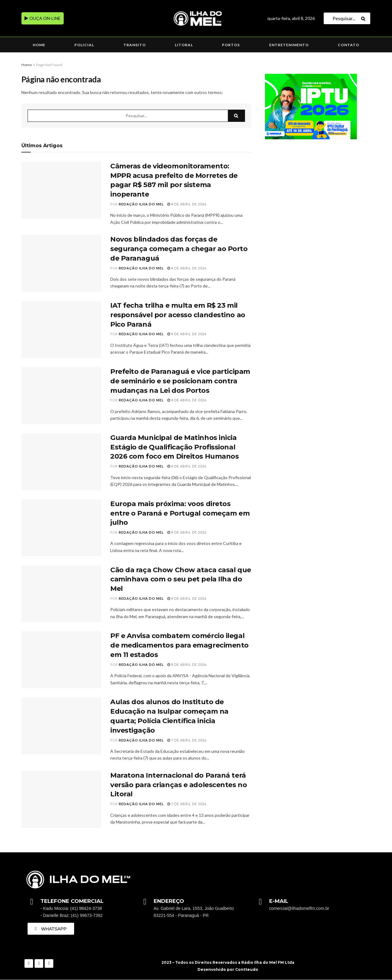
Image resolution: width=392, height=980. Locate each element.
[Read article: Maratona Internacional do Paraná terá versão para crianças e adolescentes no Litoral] (61, 799)
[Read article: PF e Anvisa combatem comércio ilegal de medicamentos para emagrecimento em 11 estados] (61, 660)
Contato (349, 45)
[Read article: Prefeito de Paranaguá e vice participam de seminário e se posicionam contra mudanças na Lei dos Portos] (61, 396)
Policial (84, 45)
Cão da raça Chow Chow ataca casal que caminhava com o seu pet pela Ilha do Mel (181, 579)
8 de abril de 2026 (187, 204)
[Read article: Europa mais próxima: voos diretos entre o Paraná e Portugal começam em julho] (61, 528)
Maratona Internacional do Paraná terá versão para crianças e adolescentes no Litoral (179, 785)
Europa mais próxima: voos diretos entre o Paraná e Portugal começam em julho (180, 513)
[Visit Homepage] (196, 19)
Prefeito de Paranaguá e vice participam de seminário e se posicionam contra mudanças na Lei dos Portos (180, 381)
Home (39, 45)
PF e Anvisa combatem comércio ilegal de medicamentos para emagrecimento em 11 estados (179, 645)
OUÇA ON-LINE (43, 18)
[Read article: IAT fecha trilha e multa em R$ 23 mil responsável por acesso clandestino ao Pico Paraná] (61, 329)
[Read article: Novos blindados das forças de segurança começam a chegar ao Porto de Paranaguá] (61, 263)
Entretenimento (289, 45)
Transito (135, 45)
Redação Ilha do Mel (141, 204)
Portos (231, 45)
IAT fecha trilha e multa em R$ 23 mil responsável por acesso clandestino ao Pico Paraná (178, 315)
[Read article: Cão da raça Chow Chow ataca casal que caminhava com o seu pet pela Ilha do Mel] (61, 594)
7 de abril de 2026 (187, 740)
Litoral (184, 45)
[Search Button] (364, 18)
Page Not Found (49, 65)
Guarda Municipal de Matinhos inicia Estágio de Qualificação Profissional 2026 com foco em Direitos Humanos (174, 447)
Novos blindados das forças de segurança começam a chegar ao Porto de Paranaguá (179, 249)
